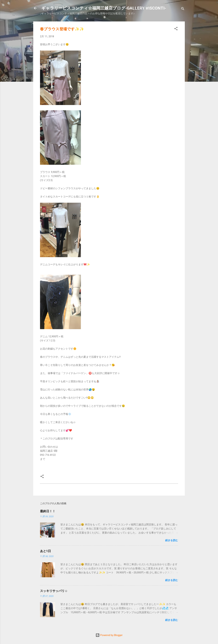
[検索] (183, 9)
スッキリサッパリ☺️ (54, 591)
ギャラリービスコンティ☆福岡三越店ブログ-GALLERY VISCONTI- (104, 8)
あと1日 (45, 551)
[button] (176, 29)
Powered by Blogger (109, 635)
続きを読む (172, 540)
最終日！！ (48, 511)
